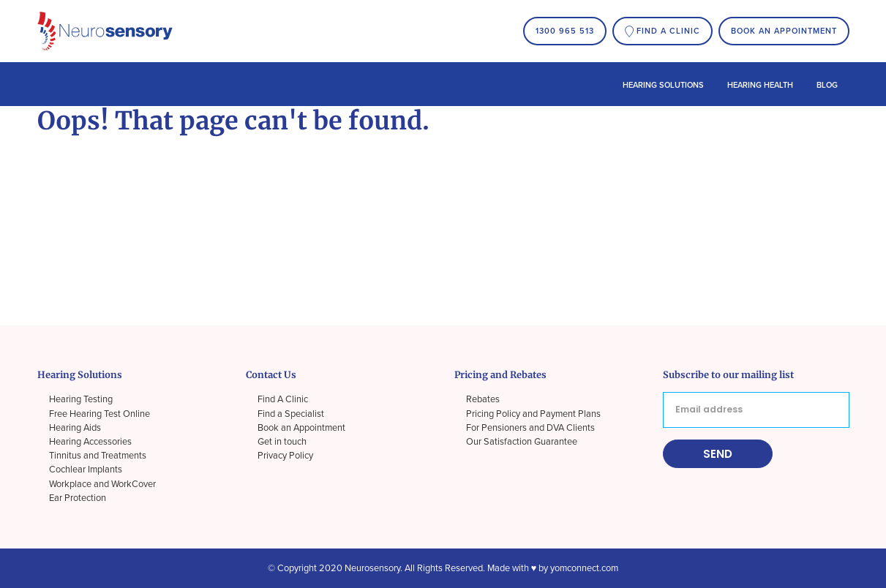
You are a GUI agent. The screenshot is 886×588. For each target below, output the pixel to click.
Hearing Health (760, 85)
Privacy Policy (285, 456)
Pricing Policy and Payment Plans (533, 414)
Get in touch (282, 442)
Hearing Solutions (663, 85)
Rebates (483, 399)
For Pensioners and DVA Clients (530, 428)
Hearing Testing (81, 399)
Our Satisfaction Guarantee (522, 442)
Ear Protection (78, 498)
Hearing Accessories (90, 442)
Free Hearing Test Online (100, 414)
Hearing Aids (75, 428)
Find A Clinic (283, 399)
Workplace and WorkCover (102, 484)
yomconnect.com (584, 568)
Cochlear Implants (86, 470)
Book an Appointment (784, 31)
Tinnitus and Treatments (98, 456)
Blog (827, 85)
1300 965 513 (565, 31)
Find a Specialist (291, 414)
